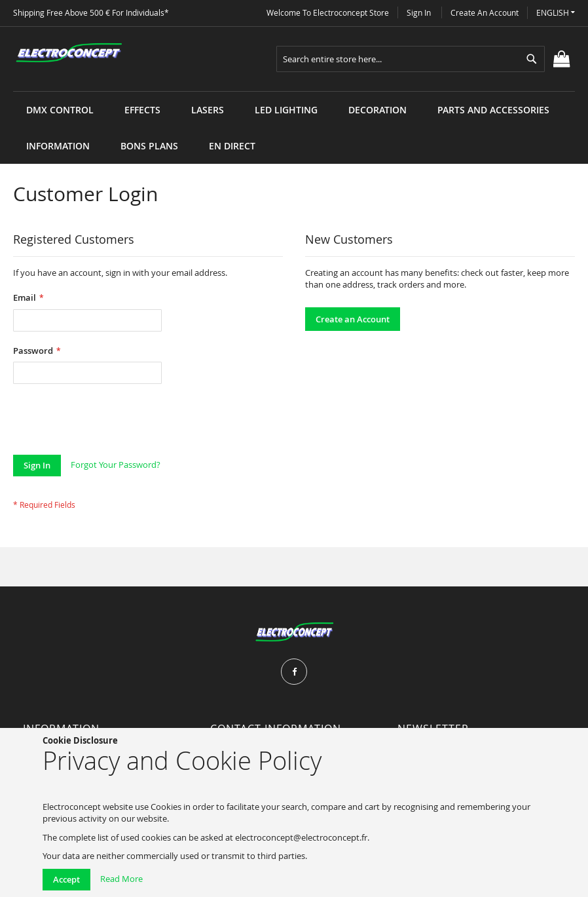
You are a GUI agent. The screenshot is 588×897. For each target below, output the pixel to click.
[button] (556, 13)
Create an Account (485, 12)
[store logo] (69, 53)
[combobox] (411, 59)
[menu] (294, 91)
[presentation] (113, 423)
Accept (66, 879)
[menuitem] (60, 110)
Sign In (419, 12)
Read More (121, 879)
